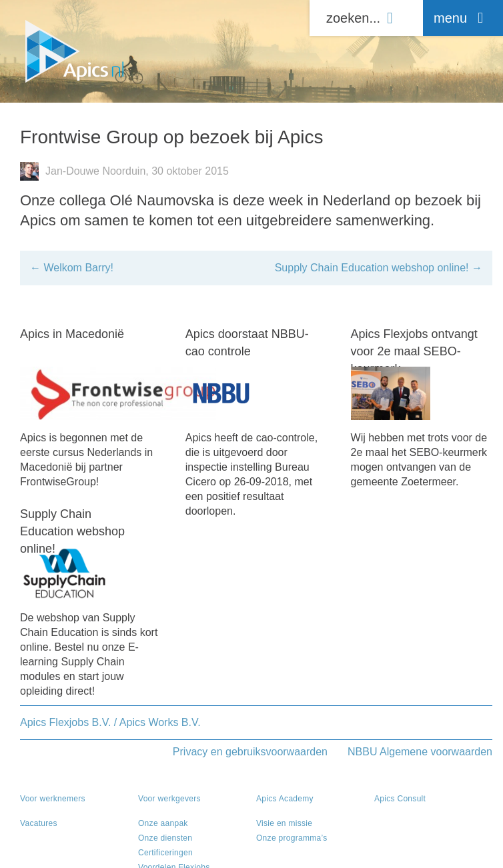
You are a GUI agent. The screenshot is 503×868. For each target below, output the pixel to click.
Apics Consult (400, 799)
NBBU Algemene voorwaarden (420, 752)
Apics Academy (285, 799)
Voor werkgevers (169, 799)
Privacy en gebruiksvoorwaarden (250, 752)
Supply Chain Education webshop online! (379, 268)
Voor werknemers (53, 799)
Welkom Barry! (72, 268)
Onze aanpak (163, 823)
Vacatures (39, 823)
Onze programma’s (292, 838)
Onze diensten (165, 838)
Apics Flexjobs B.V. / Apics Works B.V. (110, 722)
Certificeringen (165, 853)
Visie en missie (284, 823)
